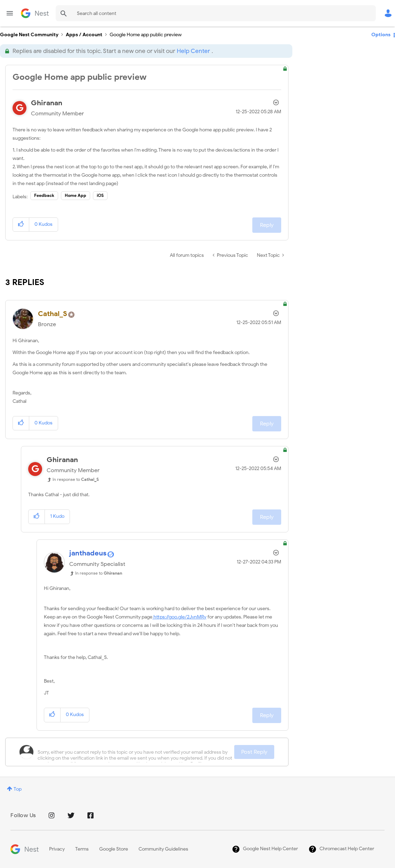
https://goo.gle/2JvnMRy (179, 617)
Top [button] (18, 789)
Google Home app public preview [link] (146, 35)
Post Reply (254, 752)
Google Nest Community (35, 13)
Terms (82, 849)
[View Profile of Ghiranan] (47, 103)
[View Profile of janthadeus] (88, 553)
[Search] (216, 13)
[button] (21, 225)
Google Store (114, 849)
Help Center (193, 51)
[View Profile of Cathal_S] (53, 314)
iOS (100, 195)
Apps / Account (84, 35)
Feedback (44, 195)
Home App (76, 195)
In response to (76, 479)
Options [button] (381, 35)
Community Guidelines (163, 849)
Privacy (57, 849)
